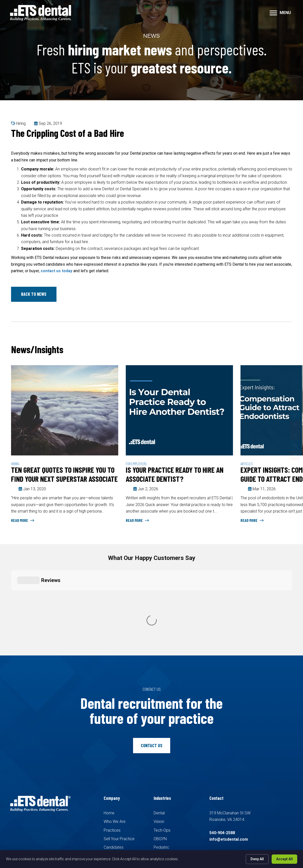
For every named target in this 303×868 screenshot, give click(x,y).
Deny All (257, 859)
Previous (275, 350)
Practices (112, 739)
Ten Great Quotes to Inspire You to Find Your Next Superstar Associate (64, 474)
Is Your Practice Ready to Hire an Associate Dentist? (175, 474)
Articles (247, 464)
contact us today (56, 271)
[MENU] (280, 13)
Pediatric (161, 756)
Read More (23, 520)
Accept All (284, 859)
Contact (111, 774)
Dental (159, 722)
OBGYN (160, 748)
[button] (34, 294)
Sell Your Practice (119, 748)
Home (109, 722)
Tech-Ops (162, 739)
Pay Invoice (114, 782)
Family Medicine (168, 765)
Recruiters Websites (88, 811)
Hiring (21, 123)
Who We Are (115, 731)
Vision (159, 731)
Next (290, 350)
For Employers (136, 464)
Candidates (114, 756)
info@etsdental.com (229, 748)
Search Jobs (115, 765)
